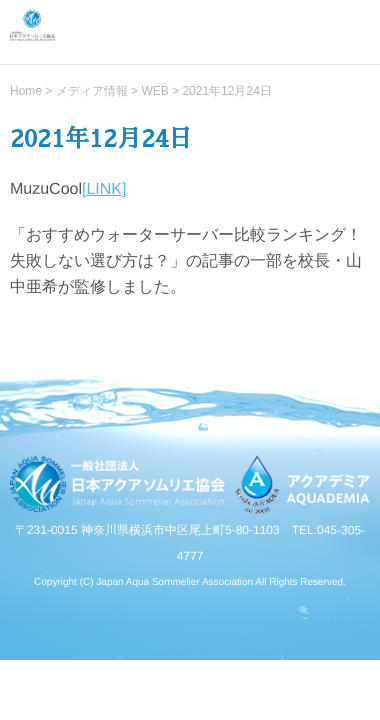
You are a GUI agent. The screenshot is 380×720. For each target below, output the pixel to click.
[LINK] (104, 188)
